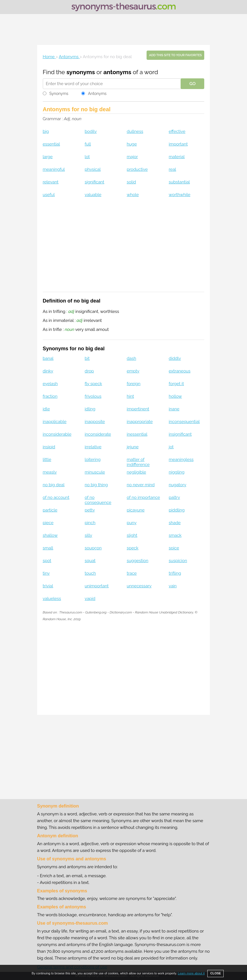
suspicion (178, 561)
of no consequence (98, 500)
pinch (90, 523)
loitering (93, 460)
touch (90, 573)
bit (87, 358)
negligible (136, 472)
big (46, 131)
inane (174, 409)
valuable (93, 195)
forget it (176, 384)
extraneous (180, 371)
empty (133, 371)
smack (175, 535)
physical (93, 169)
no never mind (141, 485)
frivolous (93, 396)
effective (177, 131)
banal (48, 358)
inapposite (95, 422)
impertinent (138, 409)
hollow (175, 396)
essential (51, 144)
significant (94, 182)
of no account (56, 497)
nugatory (178, 485)
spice (174, 548)
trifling (175, 573)
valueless (52, 599)
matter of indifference (138, 462)
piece (48, 523)
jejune (133, 447)
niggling (177, 472)
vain (173, 586)
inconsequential (184, 422)
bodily (91, 131)
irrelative (93, 447)
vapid (90, 599)
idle (46, 409)
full (88, 144)
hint (130, 396)
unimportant (97, 586)
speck (133, 548)
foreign (133, 384)
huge (132, 144)
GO (192, 84)
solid (131, 182)
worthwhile (180, 195)
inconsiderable (57, 434)
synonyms (81, 72)
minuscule (95, 472)
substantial (179, 182)
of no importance (143, 497)
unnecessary (139, 586)
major (132, 157)
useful (49, 195)
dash (131, 358)
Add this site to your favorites (175, 55)
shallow (50, 535)
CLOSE (215, 973)
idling (90, 409)
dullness (135, 131)
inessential (137, 434)
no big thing (96, 485)
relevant (51, 182)
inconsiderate (98, 434)
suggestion (137, 561)
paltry (174, 497)
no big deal (54, 485)
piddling (177, 510)
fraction (50, 396)
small (48, 548)
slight (132, 535)
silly (88, 535)
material (177, 157)
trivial (48, 586)
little (47, 460)
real (172, 169)
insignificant (180, 434)
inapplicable (55, 422)
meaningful (54, 169)
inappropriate (140, 422)
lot (87, 157)
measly (50, 472)
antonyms (117, 72)
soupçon (93, 548)
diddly (175, 358)
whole (133, 195)
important (178, 144)
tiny (46, 573)
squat (90, 561)
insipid (49, 447)
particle (50, 510)
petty (90, 510)
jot (171, 447)
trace (132, 573)
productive (137, 169)
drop (89, 371)
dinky (48, 371)
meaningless (181, 460)
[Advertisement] (123, 29)
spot (47, 561)
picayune (135, 510)
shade (175, 523)
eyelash (50, 384)
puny (132, 523)
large (48, 157)
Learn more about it (191, 973)
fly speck (93, 384)
